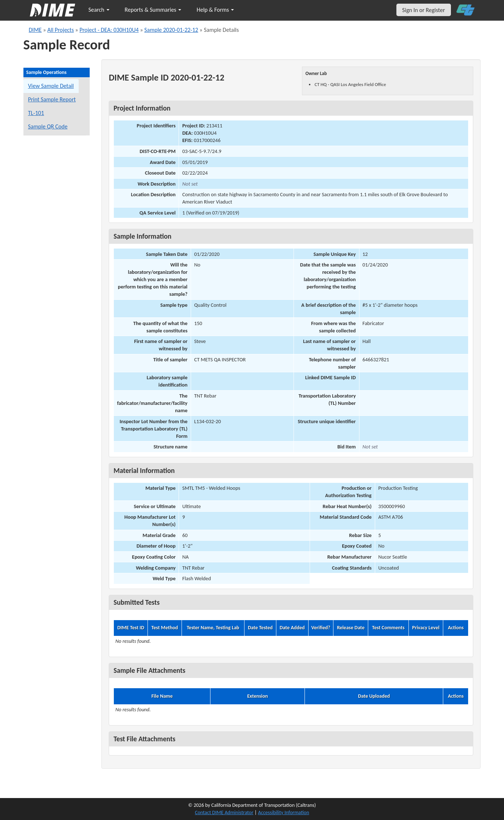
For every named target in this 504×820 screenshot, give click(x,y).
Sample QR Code (48, 126)
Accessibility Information (284, 812)
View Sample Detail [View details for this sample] (51, 86)
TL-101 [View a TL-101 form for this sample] (36, 113)
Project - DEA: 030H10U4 (109, 30)
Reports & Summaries (153, 10)
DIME (35, 30)
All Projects (60, 30)
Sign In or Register (424, 10)
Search (99, 10)
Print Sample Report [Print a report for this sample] (52, 99)
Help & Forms (215, 10)
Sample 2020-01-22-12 (171, 30)
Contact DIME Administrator (224, 812)
